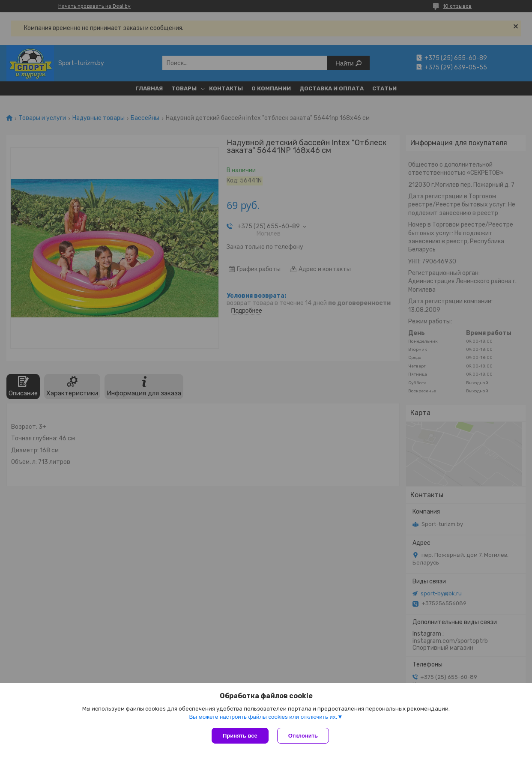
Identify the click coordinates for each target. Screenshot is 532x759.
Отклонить (303, 736)
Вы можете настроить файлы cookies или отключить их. (263, 717)
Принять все (240, 736)
